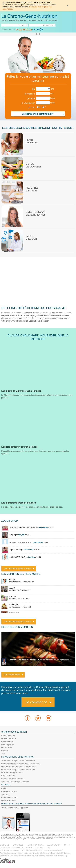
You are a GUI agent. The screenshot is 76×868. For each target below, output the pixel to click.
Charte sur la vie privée (10, 798)
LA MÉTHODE (18, 845)
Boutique (4, 751)
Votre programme (8, 745)
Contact (4, 789)
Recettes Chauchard (9, 776)
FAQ (48, 848)
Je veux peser (28, 103)
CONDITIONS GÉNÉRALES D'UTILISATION (16, 848)
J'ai (33, 89)
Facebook (28, 718)
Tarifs (3, 754)
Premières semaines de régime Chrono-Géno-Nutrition (21, 764)
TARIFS (67, 845)
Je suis (32, 108)
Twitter (38, 718)
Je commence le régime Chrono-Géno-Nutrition (18, 761)
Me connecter (48, 25)
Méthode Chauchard (9, 739)
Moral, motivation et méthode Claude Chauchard (19, 767)
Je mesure (30, 94)
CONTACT (40, 848)
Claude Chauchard (8, 736)
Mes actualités (7, 748)
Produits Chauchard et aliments (13, 779)
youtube (48, 718)
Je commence (36, 702)
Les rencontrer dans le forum (18, 568)
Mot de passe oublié (9, 801)
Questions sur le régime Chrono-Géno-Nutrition (18, 770)
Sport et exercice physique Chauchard (15, 782)
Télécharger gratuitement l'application (15, 808)
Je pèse (31, 98)
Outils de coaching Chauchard (12, 773)
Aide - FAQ (5, 795)
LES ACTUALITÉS (54, 845)
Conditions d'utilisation (9, 792)
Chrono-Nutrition (7, 742)
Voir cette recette (12, 675)
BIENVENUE (5, 845)
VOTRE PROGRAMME (35, 845)
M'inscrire (22, 25)
